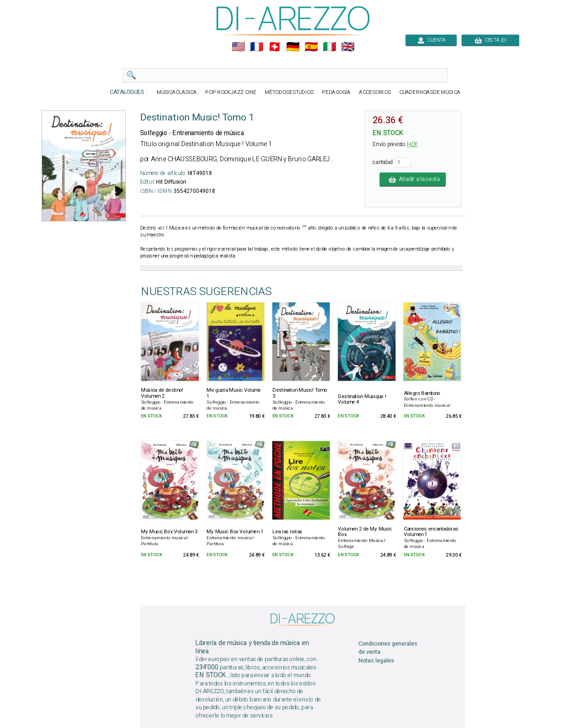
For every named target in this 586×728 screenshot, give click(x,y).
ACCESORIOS (375, 92)
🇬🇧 (348, 47)
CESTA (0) (490, 40)
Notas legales (376, 660)
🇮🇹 (329, 47)
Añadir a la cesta (413, 179)
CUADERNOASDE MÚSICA (430, 92)
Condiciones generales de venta (388, 648)
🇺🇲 (238, 47)
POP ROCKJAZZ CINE (231, 92)
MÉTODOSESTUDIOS (289, 92)
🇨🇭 (274, 47)
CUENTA (431, 40)
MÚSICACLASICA (177, 92)
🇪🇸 (311, 47)
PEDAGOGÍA (336, 92)
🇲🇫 (257, 47)
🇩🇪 (293, 47)
